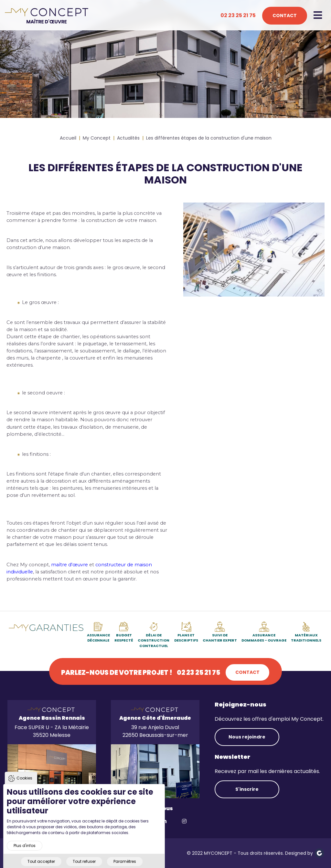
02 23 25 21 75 (238, 15)
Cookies (24, 788)
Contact (285, 16)
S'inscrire (247, 789)
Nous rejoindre (247, 737)
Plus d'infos (25, 856)
